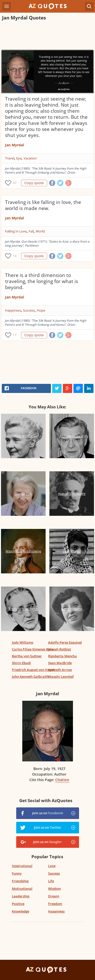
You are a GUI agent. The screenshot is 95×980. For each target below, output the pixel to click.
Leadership (21, 896)
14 (15, 256)
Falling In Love (16, 231)
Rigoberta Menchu (62, 656)
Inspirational (22, 866)
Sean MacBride (60, 663)
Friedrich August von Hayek (33, 670)
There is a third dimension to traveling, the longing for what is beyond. (42, 281)
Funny (17, 873)
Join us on (48, 813)
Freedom (55, 904)
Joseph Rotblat (60, 649)
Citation (62, 780)
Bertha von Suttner (27, 656)
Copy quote (34, 183)
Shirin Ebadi (21, 663)
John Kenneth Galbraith (30, 676)
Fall (31, 231)
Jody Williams (23, 642)
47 (15, 183)
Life (51, 881)
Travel (10, 158)
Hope (41, 310)
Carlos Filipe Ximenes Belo (33, 649)
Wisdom (54, 889)
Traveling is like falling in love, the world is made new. (43, 205)
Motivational (22, 889)
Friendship (20, 881)
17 (15, 335)
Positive (18, 904)
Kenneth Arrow (60, 670)
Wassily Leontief (61, 676)
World (40, 231)
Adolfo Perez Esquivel (65, 642)
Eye (19, 158)
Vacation (30, 158)
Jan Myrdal (14, 145)
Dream (54, 896)
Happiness (13, 310)
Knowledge (21, 911)
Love (52, 866)
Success (29, 310)
